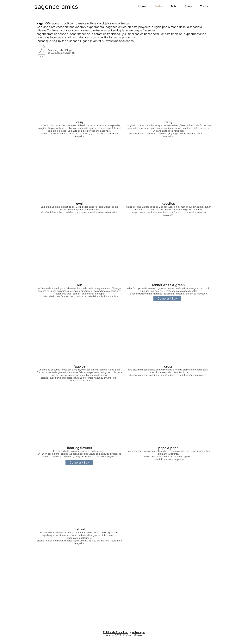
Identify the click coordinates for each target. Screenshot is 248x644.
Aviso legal (139, 632)
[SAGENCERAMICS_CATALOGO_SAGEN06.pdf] (42, 52)
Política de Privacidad (116, 632)
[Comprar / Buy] (167, 299)
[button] (174, 6)
